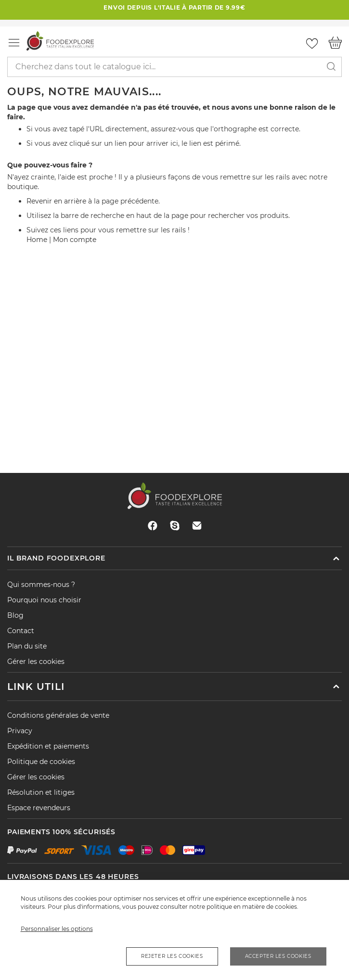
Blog (15, 615)
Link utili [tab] (36, 687)
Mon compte (75, 240)
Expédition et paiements (48, 746)
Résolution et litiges (41, 792)
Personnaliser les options (57, 929)
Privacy (20, 731)
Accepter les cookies (278, 956)
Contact (21, 631)
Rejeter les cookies (172, 956)
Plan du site (27, 646)
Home (37, 240)
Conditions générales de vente (58, 715)
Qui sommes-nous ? (41, 585)
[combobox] (174, 67)
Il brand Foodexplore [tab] (56, 558)
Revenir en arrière (56, 201)
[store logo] (60, 41)
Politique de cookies (41, 762)
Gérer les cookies (36, 662)
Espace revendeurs (39, 808)
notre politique (211, 907)
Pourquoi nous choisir (44, 600)
